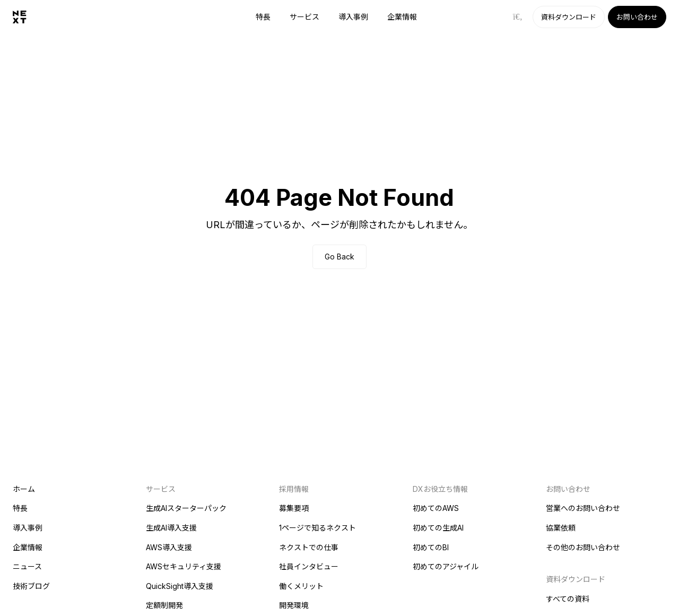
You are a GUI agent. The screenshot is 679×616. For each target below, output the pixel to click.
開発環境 (294, 605)
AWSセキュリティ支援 (184, 566)
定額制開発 (164, 605)
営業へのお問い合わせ (583, 508)
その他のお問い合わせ (583, 547)
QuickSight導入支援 (180, 586)
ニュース (27, 566)
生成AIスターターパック (186, 508)
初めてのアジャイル (446, 566)
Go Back (339, 257)
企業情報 (402, 17)
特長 (263, 17)
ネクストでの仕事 (309, 547)
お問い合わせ (637, 17)
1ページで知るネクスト (317, 528)
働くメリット (301, 586)
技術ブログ (31, 586)
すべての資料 (568, 599)
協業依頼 (561, 528)
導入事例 (353, 17)
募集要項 (294, 508)
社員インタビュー (309, 566)
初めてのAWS (436, 508)
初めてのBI (431, 547)
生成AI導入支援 (171, 528)
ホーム (24, 489)
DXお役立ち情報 (440, 489)
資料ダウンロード (569, 17)
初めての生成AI (438, 528)
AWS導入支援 (169, 547)
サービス (304, 17)
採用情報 (294, 489)
